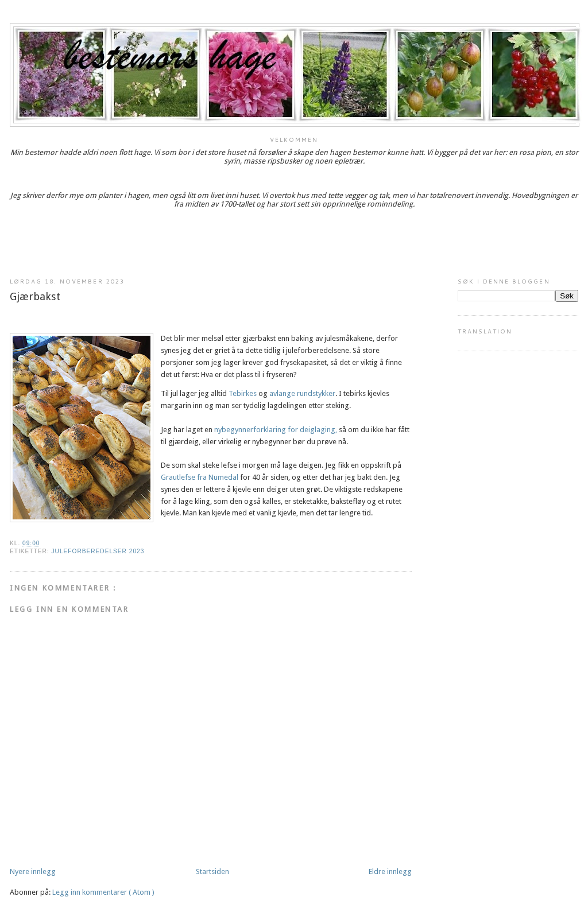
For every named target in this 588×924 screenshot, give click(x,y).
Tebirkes (243, 393)
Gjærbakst (35, 296)
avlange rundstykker (302, 393)
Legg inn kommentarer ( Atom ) (103, 892)
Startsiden (212, 871)
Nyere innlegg (33, 871)
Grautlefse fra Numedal (200, 477)
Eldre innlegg (390, 871)
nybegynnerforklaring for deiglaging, (276, 430)
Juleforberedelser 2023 (98, 551)
